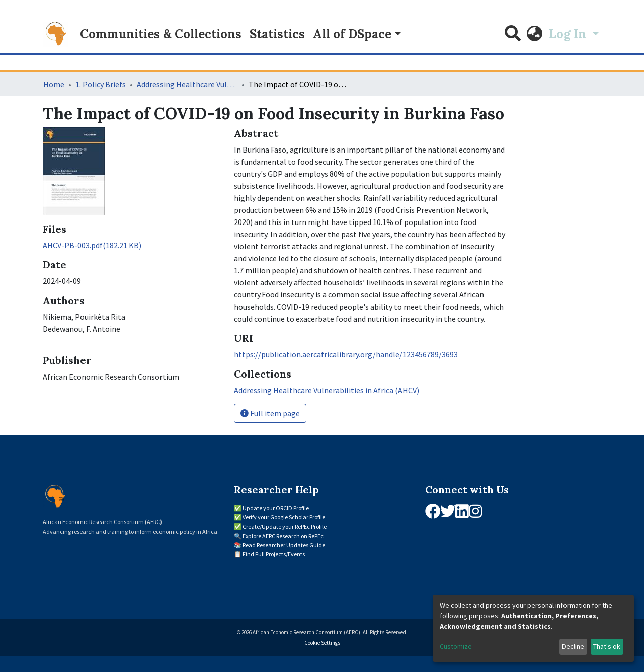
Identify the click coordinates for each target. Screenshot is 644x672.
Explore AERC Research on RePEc (283, 536)
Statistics (277, 34)
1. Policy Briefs (101, 84)
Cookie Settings (322, 643)
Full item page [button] (270, 413)
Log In (569, 34)
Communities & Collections (161, 34)
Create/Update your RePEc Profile (285, 526)
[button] (535, 34)
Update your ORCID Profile (276, 508)
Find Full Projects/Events (274, 554)
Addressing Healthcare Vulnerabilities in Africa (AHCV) (187, 84)
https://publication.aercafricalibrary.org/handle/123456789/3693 (346, 354)
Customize (456, 646)
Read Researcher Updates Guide (284, 545)
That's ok (607, 646)
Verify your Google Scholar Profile (284, 517)
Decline (573, 646)
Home (54, 84)
